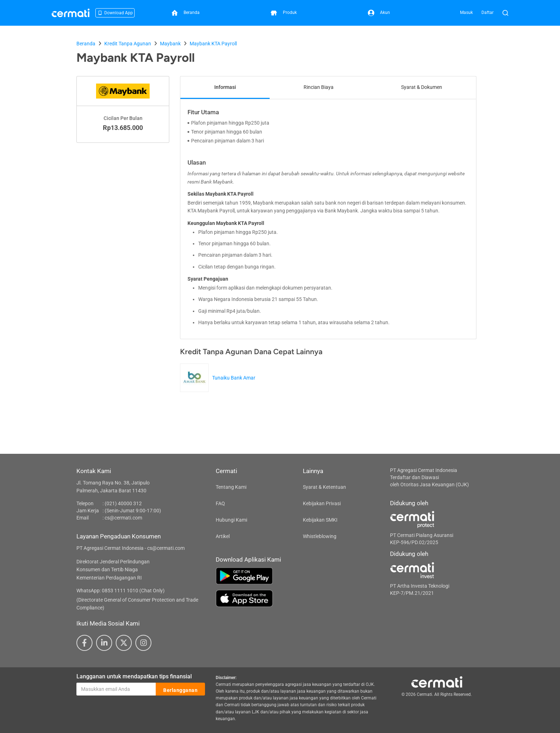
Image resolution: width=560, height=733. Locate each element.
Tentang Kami (231, 487)
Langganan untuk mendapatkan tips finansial (134, 676)
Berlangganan (180, 689)
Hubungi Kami (231, 520)
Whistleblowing (320, 536)
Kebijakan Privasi (322, 503)
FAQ (220, 503)
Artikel (223, 536)
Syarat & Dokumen (422, 87)
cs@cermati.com (123, 518)
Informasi (225, 87)
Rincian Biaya (319, 87)
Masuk (466, 12)
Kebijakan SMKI (320, 520)
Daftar (487, 12)
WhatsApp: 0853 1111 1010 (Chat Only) (121, 591)
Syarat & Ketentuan (324, 487)
